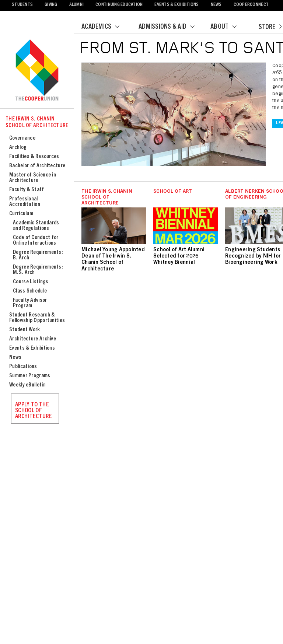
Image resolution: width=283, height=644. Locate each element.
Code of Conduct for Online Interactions (36, 241)
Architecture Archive (33, 339)
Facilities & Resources (34, 157)
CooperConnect (251, 5)
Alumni (77, 5)
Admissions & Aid (171, 27)
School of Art (173, 192)
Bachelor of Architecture (37, 166)
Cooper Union (37, 71)
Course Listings (31, 282)
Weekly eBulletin (27, 385)
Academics (105, 27)
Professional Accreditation (25, 202)
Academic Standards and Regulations (36, 226)
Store (270, 28)
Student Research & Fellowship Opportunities (37, 318)
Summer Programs (30, 376)
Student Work (25, 330)
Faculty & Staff (27, 190)
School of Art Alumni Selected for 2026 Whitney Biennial (179, 256)
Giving (51, 5)
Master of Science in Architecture (33, 178)
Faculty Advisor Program (30, 303)
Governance (22, 138)
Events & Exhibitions (177, 5)
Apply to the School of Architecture (34, 411)
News (216, 5)
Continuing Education (119, 5)
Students (22, 5)
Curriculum (21, 214)
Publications (23, 367)
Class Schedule (30, 291)
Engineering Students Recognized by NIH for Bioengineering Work (253, 256)
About (228, 27)
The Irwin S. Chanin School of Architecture (37, 122)
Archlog (18, 148)
